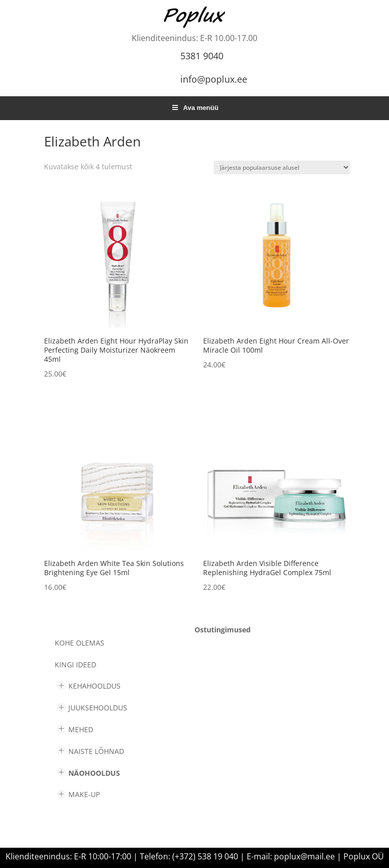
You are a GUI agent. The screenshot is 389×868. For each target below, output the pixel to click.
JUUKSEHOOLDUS (98, 708)
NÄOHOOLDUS (94, 773)
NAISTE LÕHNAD (96, 751)
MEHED (81, 729)
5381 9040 (202, 56)
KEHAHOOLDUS (94, 686)
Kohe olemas (80, 643)
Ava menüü (194, 108)
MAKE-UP (84, 794)
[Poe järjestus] (282, 167)
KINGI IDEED (75, 665)
